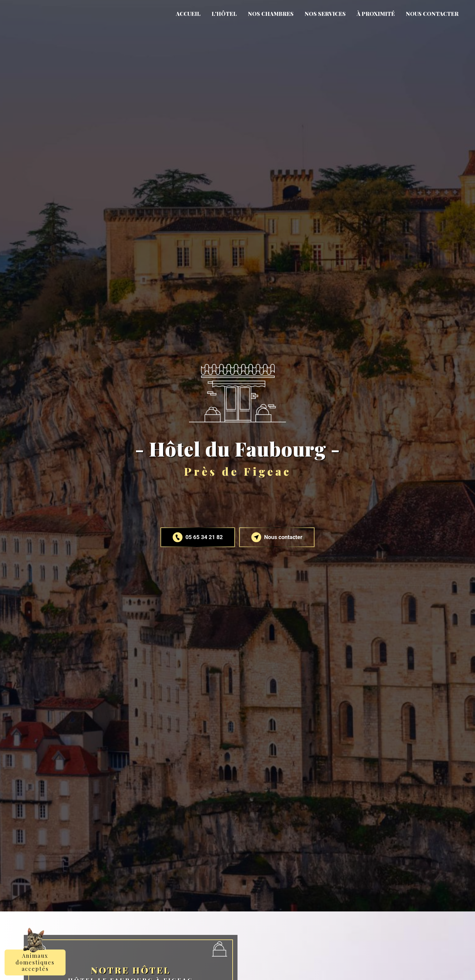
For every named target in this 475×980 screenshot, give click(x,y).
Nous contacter (432, 14)
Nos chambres (271, 14)
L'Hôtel (224, 14)
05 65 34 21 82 (198, 537)
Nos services (325, 14)
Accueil (188, 14)
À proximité (376, 14)
